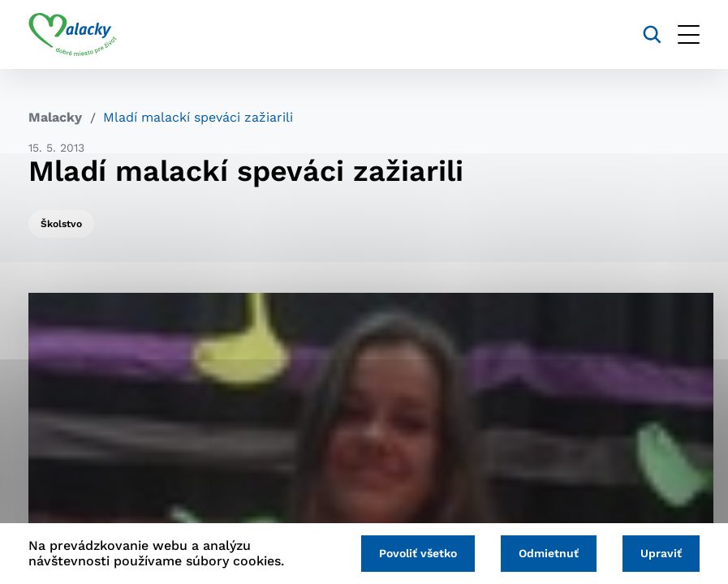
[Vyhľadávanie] (652, 34)
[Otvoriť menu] (689, 34)
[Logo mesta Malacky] (73, 35)
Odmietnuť (549, 553)
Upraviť (661, 553)
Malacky (55, 117)
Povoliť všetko (418, 553)
